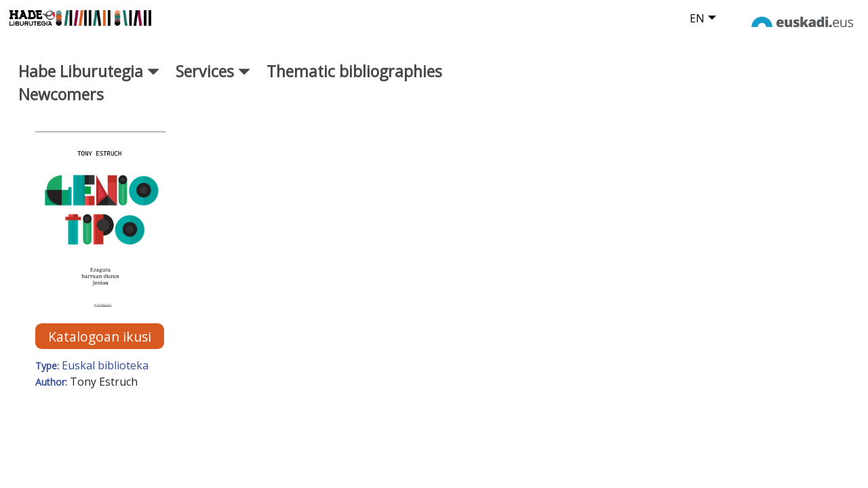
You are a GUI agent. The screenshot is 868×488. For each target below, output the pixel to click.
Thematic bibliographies (354, 81)
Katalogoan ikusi (100, 346)
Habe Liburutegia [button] (89, 81)
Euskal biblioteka (105, 375)
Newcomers (61, 104)
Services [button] (213, 81)
